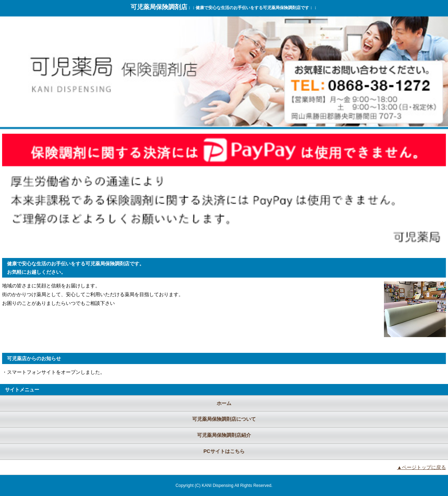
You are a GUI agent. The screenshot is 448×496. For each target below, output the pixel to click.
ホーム (224, 403)
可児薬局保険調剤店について (224, 419)
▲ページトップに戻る (421, 467)
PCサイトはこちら (224, 451)
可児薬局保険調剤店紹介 (224, 435)
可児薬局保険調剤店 (159, 7)
